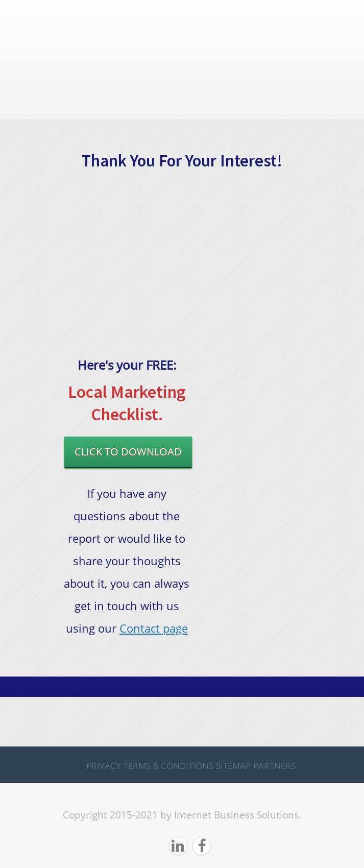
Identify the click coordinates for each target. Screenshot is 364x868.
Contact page (154, 628)
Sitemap (233, 766)
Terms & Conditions (168, 766)
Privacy (104, 766)
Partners (274, 766)
